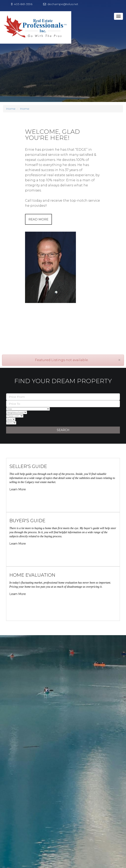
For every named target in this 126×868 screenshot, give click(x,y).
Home (11, 109)
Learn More (18, 489)
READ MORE (38, 219)
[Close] (119, 360)
